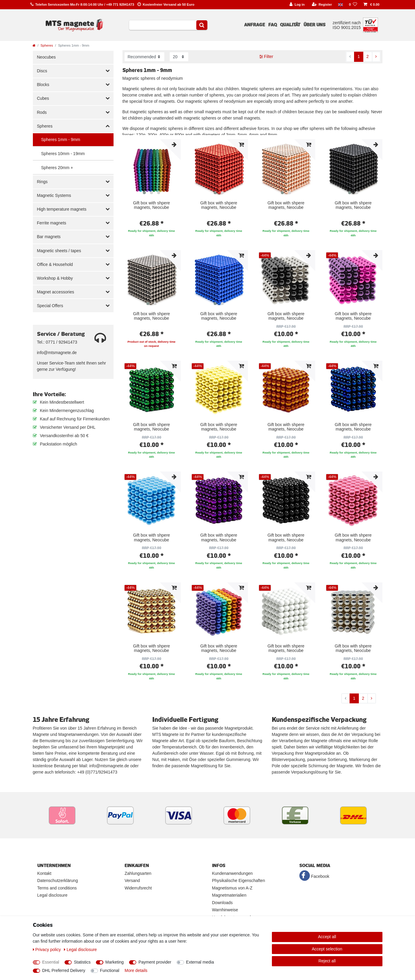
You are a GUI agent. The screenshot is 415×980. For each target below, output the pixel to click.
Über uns (314, 25)
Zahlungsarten (138, 873)
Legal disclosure (52, 895)
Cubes (43, 98)
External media (200, 962)
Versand (132, 881)
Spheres (47, 45)
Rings (42, 182)
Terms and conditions (57, 888)
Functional (110, 970)
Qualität (290, 25)
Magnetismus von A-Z (232, 888)
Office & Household (55, 264)
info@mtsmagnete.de (57, 353)
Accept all (327, 937)
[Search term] (163, 25)
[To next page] (376, 57)
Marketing (115, 962)
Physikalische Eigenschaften (239, 881)
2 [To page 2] (367, 56)
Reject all (327, 961)
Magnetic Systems (54, 195)
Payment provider (155, 962)
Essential (51, 962)
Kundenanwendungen (232, 873)
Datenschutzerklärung (58, 881)
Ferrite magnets (52, 223)
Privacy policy (48, 950)
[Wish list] (353, 5)
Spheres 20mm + (57, 168)
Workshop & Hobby (55, 278)
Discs (42, 71)
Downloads (222, 903)
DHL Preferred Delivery (64, 970)
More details (136, 970)
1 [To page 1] (359, 56)
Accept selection (327, 949)
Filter (266, 56)
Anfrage (255, 25)
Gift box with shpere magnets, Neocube (151, 205)
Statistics (82, 962)
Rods (42, 112)
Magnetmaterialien (229, 895)
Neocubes (46, 57)
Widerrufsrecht (138, 888)
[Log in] (297, 5)
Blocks (43, 85)
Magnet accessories (56, 292)
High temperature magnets (62, 209)
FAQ (273, 25)
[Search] (202, 25)
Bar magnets (49, 237)
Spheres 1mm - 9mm (61, 140)
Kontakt (44, 873)
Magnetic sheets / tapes (59, 251)
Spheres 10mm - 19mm (63, 154)
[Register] (322, 5)
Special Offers (50, 306)
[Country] (341, 5)
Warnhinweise (225, 910)
